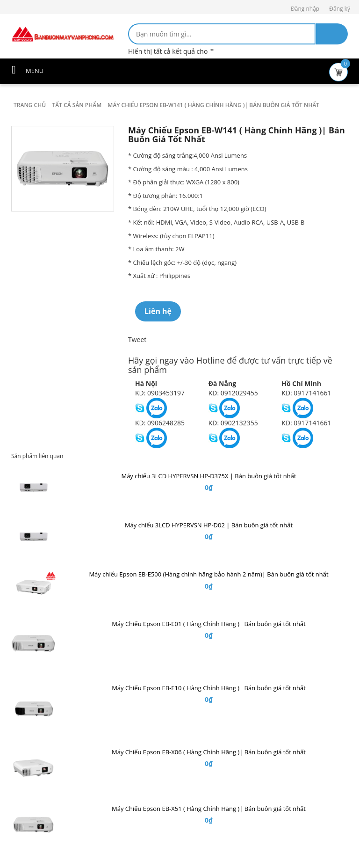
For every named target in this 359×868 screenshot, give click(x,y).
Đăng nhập (305, 9)
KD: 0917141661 (306, 393)
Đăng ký (340, 9)
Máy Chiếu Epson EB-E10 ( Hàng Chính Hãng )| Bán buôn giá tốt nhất (209, 688)
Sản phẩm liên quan (37, 456)
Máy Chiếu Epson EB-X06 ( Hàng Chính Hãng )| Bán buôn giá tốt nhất (209, 752)
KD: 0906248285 (160, 423)
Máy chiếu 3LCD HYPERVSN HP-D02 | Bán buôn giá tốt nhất (209, 525)
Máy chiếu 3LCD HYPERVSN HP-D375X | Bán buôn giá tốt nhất (208, 476)
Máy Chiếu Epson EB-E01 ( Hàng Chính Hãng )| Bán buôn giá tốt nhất (209, 624)
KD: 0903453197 (160, 393)
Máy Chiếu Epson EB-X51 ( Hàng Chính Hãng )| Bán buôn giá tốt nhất (209, 809)
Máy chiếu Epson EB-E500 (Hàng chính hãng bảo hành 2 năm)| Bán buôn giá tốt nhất (208, 574)
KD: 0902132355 (233, 423)
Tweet (137, 339)
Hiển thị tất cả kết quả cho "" (171, 51)
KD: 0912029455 (233, 393)
